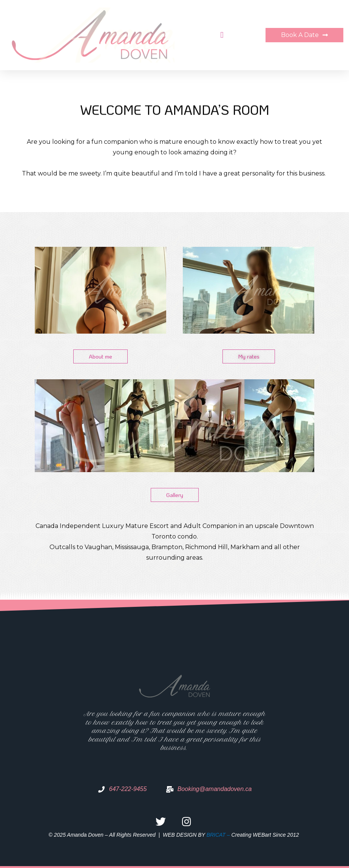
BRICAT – (219, 835)
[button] (220, 35)
